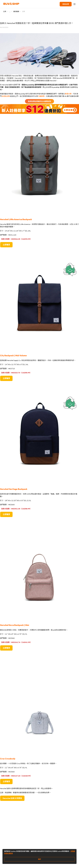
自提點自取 (6, 96)
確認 (39, 859)
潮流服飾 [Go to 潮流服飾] (16, 11)
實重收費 (68, 94)
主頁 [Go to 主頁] (5, 11)
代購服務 (41, 96)
